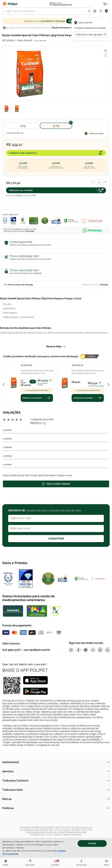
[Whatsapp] (93, 650)
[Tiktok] (100, 650)
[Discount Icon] (95, 11)
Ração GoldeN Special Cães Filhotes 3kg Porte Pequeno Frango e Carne (87, 372)
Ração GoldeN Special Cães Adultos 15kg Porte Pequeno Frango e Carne (37, 372)
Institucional (56, 762)
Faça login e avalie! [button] (56, 484)
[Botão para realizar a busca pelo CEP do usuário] (105, 34)
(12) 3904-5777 (12, 650)
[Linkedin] (107, 650)
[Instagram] (71, 650)
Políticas (56, 808)
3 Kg (23, 126)
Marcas (56, 799)
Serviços (56, 771)
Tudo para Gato (56, 790)
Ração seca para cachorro (66, 28)
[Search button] (89, 11)
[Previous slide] (4, 384)
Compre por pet (15, 28)
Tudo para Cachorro (56, 781)
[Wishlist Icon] (101, 11)
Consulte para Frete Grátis (37, 390)
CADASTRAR (56, 539)
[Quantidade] (99, 182)
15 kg (56, 126)
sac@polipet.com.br (37, 650)
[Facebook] (78, 650)
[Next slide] (108, 384)
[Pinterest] (86, 650)
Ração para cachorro (41, 28)
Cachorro (27, 28)
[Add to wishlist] (105, 55)
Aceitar (92, 843)
